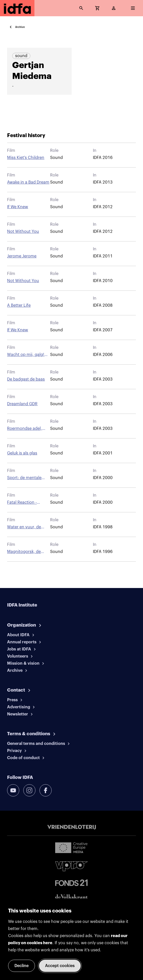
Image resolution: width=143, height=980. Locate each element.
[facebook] (46, 790)
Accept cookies (60, 966)
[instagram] (29, 790)
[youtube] (13, 790)
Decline (22, 966)
